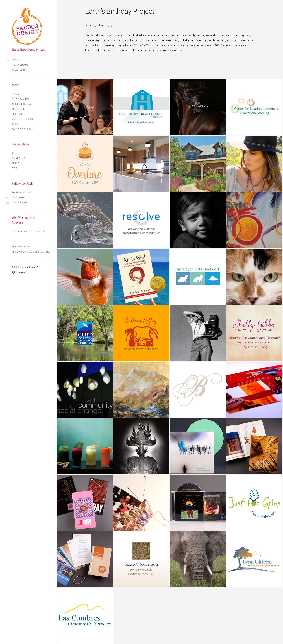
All (14, 153)
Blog (15, 124)
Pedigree (18, 109)
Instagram (20, 203)
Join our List (22, 192)
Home (16, 94)
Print (16, 163)
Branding (19, 158)
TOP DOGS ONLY (22, 129)
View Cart (19, 70)
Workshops (20, 65)
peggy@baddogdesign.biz (28, 252)
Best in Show (21, 104)
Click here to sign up (28, 232)
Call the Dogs (22, 119)
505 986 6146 (21, 247)
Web (15, 168)
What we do (20, 99)
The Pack (18, 114)
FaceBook (19, 197)
